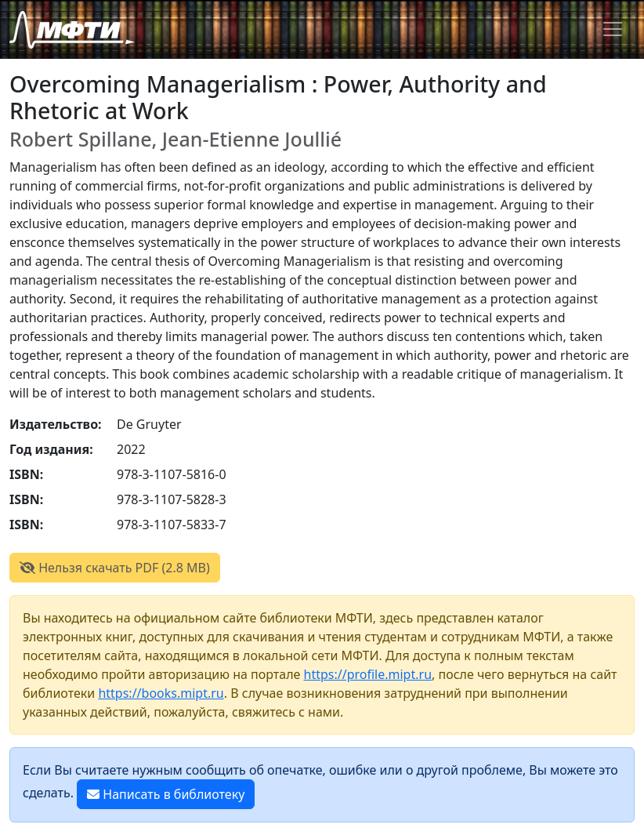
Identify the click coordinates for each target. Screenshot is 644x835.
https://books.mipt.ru (161, 693)
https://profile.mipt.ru (368, 674)
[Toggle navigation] (613, 29)
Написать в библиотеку (166, 794)
